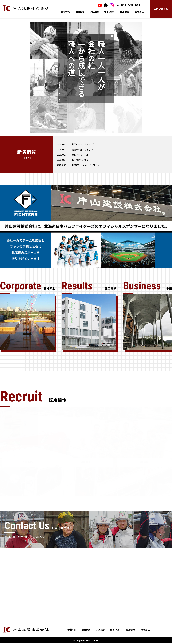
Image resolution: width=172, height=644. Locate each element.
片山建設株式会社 (26, 8)
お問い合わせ (161, 9)
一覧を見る (27, 159)
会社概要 (80, 12)
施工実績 (95, 12)
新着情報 (65, 12)
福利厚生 (139, 12)
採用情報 (125, 12)
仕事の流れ (110, 12)
